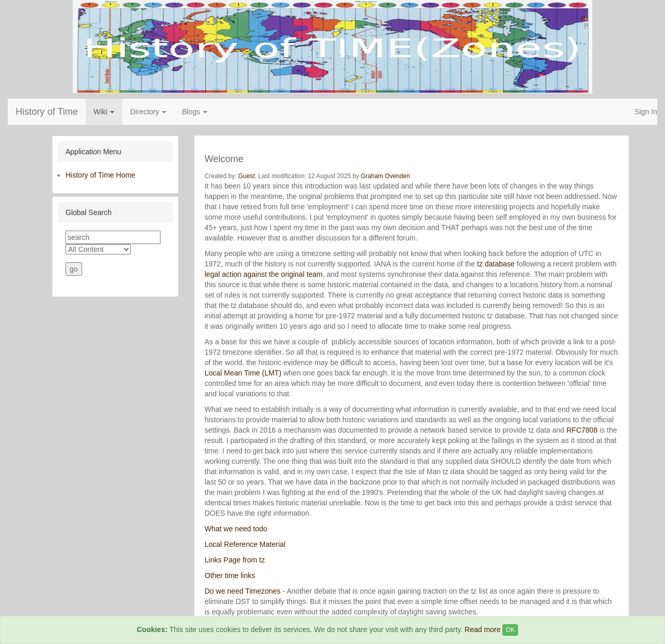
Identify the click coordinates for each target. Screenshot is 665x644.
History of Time (47, 112)
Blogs (195, 112)
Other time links (230, 575)
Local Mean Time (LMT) (244, 373)
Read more (482, 629)
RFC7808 (582, 430)
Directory (148, 112)
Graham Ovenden (386, 176)
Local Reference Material (245, 544)
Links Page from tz (235, 560)
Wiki (104, 112)
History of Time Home (101, 175)
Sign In (646, 112)
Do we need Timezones (243, 591)
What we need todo (236, 529)
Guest (247, 176)
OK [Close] (510, 630)
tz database (496, 264)
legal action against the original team (264, 274)
